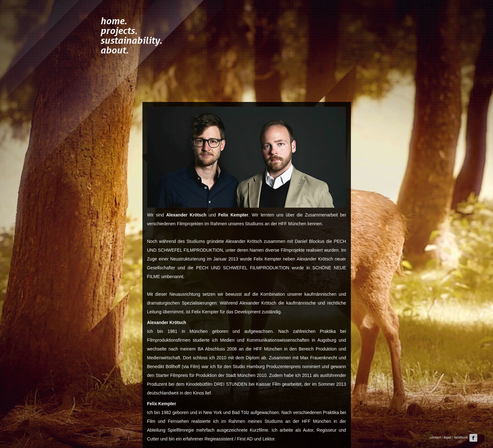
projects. (119, 30)
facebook (465, 437)
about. (114, 50)
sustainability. (131, 40)
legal (447, 437)
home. (114, 20)
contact (435, 437)
